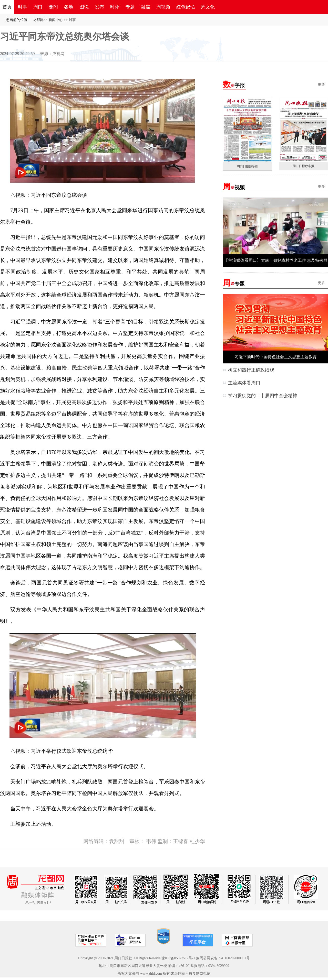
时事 (23, 7)
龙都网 (38, 20)
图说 (84, 7)
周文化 (208, 7)
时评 (115, 7)
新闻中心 (56, 20)
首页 (7, 7)
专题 (130, 7)
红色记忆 (186, 7)
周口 (38, 7)
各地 (69, 7)
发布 (99, 7)
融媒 (146, 7)
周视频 (163, 7)
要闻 (53, 7)
